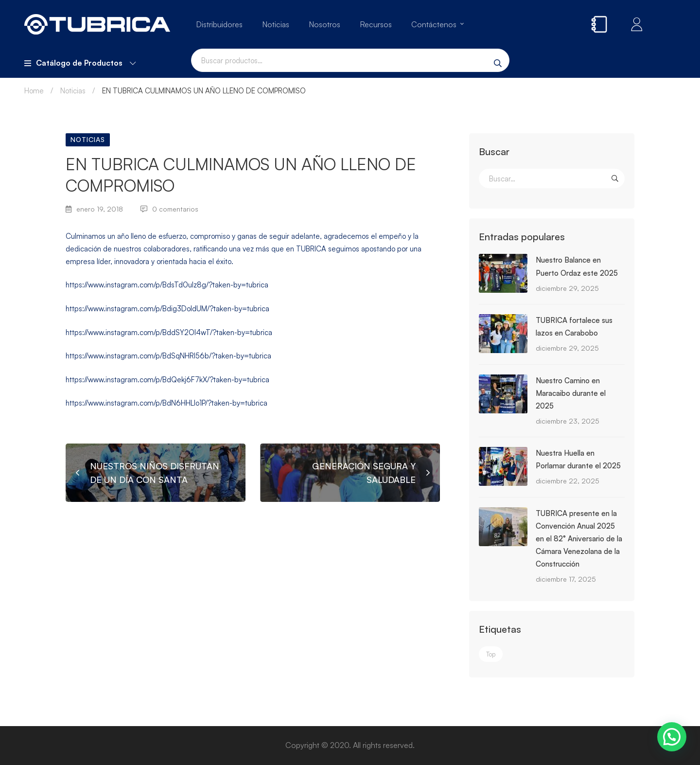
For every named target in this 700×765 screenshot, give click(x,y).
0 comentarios (169, 209)
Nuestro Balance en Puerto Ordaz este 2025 (577, 266)
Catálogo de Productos (80, 63)
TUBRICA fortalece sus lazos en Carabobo (574, 327)
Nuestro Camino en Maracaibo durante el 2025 (571, 393)
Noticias (73, 91)
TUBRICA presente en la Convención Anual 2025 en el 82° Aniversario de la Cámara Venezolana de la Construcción (579, 539)
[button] (672, 737)
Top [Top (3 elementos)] (491, 654)
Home (34, 91)
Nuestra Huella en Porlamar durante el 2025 (578, 459)
